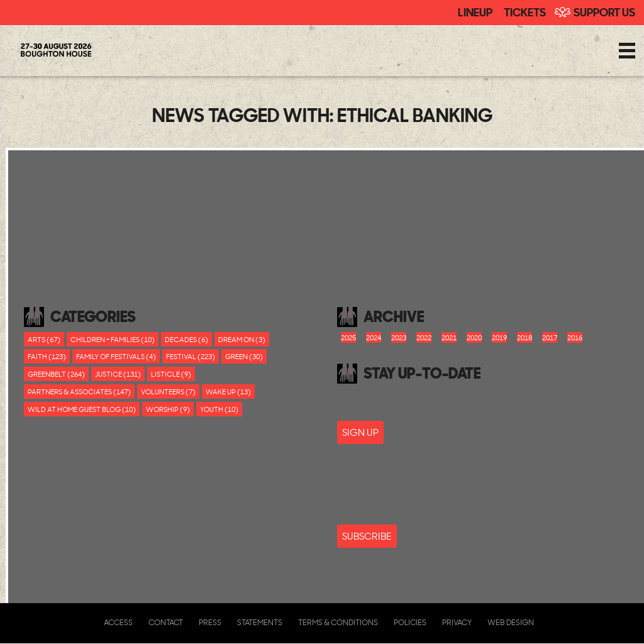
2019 (499, 337)
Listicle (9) (171, 374)
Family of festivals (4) (116, 356)
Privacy (457, 622)
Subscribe (367, 536)
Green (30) (244, 356)
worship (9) (168, 409)
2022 (424, 337)
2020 (474, 337)
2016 (575, 337)
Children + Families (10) (113, 339)
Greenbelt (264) (56, 374)
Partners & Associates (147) (79, 391)
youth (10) (219, 409)
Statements (260, 622)
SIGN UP (360, 432)
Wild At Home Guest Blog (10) (82, 409)
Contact (166, 622)
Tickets (525, 11)
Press (210, 622)
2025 (348, 337)
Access (118, 622)
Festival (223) (191, 356)
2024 (374, 337)
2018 (525, 337)
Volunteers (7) (168, 391)
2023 (399, 337)
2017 (550, 337)
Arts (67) (44, 339)
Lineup (475, 11)
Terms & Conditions (338, 622)
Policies (410, 622)
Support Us (604, 11)
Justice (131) (118, 374)
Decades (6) (186, 339)
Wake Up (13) (228, 391)
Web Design (511, 622)
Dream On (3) (242, 339)
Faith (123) (47, 356)
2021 (449, 337)
